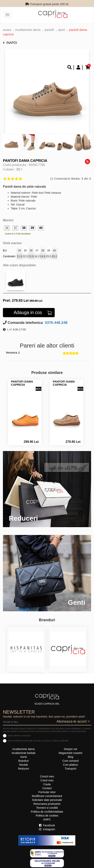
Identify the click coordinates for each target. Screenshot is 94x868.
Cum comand (71, 761)
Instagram (47, 829)
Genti (23, 757)
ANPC (47, 819)
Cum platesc (70, 765)
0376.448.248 (56, 323)
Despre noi (70, 749)
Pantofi (49, 30)
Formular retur (47, 792)
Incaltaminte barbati (24, 753)
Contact (47, 788)
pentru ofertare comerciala (19, 736)
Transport (71, 769)
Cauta (47, 784)
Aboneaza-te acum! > (73, 721)
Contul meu (47, 776)
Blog (70, 757)
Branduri (23, 761)
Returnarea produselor (47, 804)
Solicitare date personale (47, 800)
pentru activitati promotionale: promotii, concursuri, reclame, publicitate (38, 741)
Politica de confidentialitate (47, 812)
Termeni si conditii (47, 808)
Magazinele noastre (70, 753)
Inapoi (10, 43)
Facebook (47, 825)
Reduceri (24, 769)
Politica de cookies (47, 816)
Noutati (24, 765)
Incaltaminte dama (28, 30)
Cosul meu (47, 780)
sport (61, 30)
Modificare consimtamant (47, 796)
